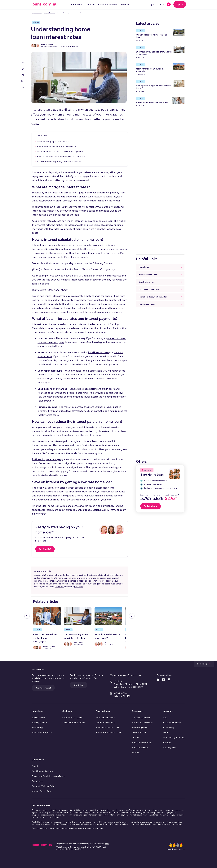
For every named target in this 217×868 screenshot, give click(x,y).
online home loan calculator (47, 308)
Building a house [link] (39, 723)
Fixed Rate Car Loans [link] (72, 718)
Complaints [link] (37, 781)
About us (125, 4)
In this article (41, 135)
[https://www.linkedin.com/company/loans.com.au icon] (163, 679)
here (107, 844)
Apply (180, 4)
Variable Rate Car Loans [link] (74, 723)
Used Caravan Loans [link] (105, 723)
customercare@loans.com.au (128, 675)
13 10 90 (112, 510)
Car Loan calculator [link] (141, 718)
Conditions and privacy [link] (42, 771)
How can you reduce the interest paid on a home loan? (62, 156)
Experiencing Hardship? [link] (174, 737)
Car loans (90, 4)
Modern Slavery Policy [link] (42, 791)
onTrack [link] (136, 737)
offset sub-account (93, 441)
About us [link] (168, 711)
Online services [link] (139, 733)
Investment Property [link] (42, 733)
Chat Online (78, 685)
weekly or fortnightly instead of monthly (100, 431)
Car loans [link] (67, 711)
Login (152, 4)
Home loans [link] (38, 711)
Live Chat (59, 587)
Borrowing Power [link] (140, 728)
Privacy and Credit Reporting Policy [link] (48, 776)
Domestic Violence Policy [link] (44, 786)
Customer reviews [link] (172, 723)
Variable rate (49, 13)
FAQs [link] (166, 718)
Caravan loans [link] (103, 711)
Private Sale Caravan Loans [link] (108, 733)
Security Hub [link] (169, 748)
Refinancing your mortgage (48, 459)
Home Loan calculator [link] (142, 723)
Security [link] (36, 766)
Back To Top (204, 664)
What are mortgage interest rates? (53, 142)
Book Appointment (43, 688)
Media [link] (166, 733)
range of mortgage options (86, 510)
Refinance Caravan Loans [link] (108, 728)
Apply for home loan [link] (141, 743)
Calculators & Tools (108, 4)
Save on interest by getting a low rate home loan (59, 161)
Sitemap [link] (136, 753)
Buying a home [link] (39, 718)
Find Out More (151, 506)
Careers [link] (167, 743)
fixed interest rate (98, 352)
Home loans (76, 4)
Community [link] (169, 728)
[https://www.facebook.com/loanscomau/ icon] (158, 679)
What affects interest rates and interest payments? (61, 152)
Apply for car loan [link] (140, 748)
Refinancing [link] (37, 728)
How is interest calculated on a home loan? (56, 147)
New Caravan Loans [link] (105, 718)
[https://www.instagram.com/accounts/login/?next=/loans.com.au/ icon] (169, 679)
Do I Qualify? (45, 549)
